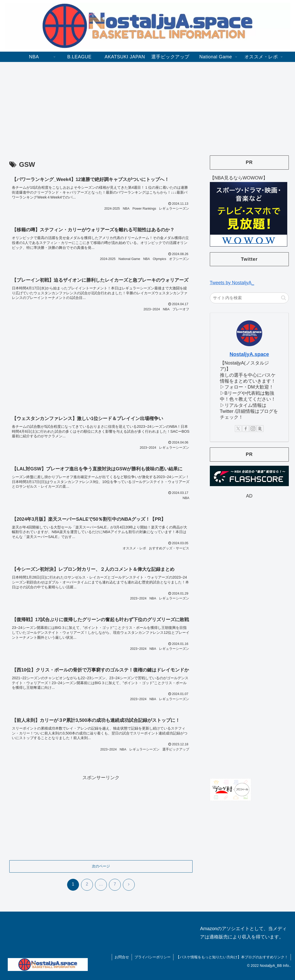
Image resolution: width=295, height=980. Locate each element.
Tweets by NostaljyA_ (232, 283)
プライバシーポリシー (153, 957)
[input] (249, 298)
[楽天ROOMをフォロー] (260, 429)
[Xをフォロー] (238, 429)
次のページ (101, 866)
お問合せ (122, 957)
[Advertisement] (147, 104)
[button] (284, 298)
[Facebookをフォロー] (246, 429)
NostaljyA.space (249, 354)
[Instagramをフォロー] (253, 429)
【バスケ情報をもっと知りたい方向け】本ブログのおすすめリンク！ (232, 957)
